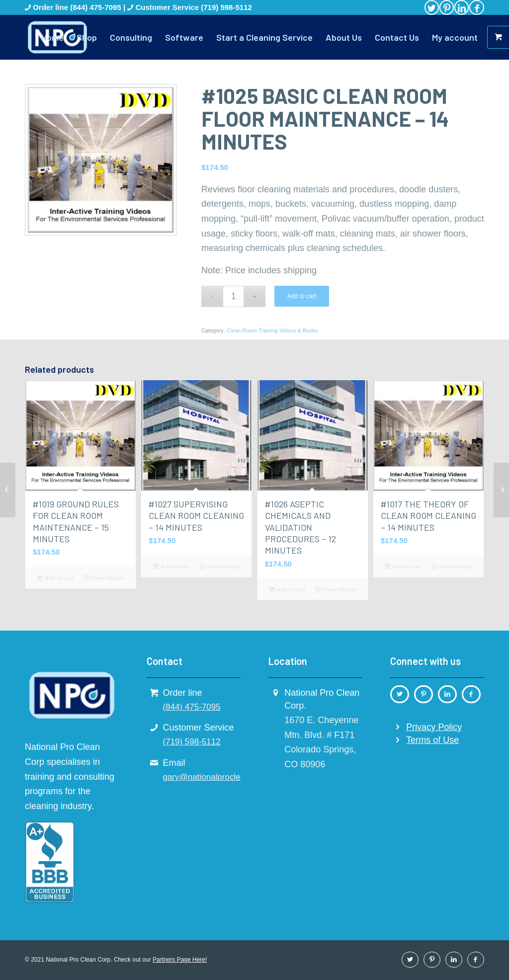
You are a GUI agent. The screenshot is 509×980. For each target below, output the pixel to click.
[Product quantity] (233, 296)
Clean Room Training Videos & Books (272, 330)
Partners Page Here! (180, 960)
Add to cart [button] (55, 578)
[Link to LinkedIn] (462, 7)
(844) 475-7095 (97, 7)
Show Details (104, 578)
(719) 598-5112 (226, 7)
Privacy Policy (434, 727)
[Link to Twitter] (432, 7)
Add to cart (302, 296)
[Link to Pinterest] (447, 7)
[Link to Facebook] (477, 7)
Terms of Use (432, 740)
